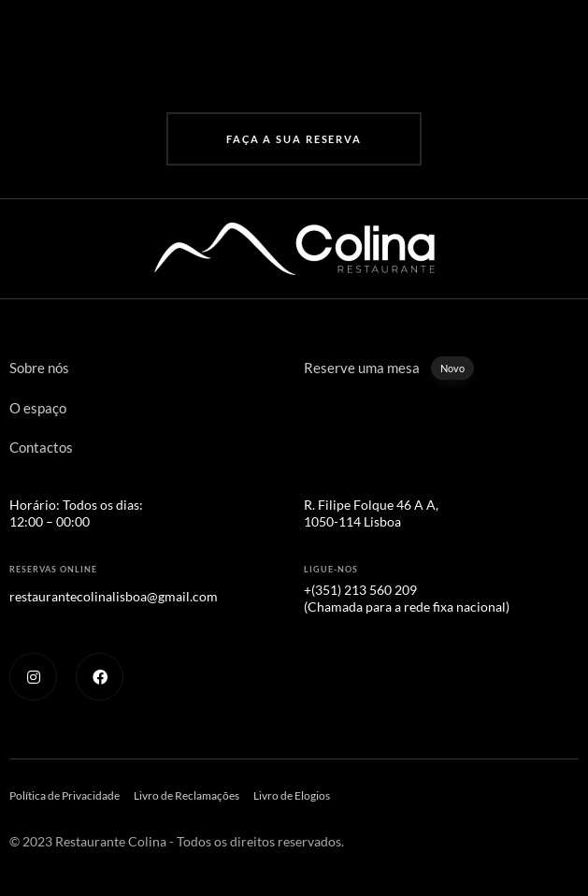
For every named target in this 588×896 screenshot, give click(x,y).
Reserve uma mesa (389, 368)
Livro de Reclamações (186, 795)
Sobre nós (39, 368)
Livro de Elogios (292, 795)
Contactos (41, 447)
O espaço (38, 408)
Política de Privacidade (65, 795)
